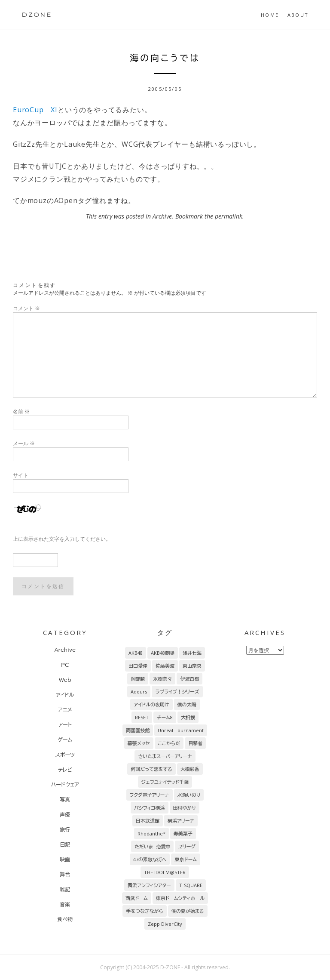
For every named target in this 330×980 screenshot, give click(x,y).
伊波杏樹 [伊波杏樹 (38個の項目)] (189, 679)
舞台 (65, 874)
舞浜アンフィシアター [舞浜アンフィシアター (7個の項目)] (149, 885)
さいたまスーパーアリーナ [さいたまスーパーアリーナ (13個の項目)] (165, 756)
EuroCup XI (35, 110)
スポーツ (65, 755)
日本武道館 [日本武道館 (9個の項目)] (148, 821)
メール (24, 443)
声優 (65, 814)
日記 (65, 844)
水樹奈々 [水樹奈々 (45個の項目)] (162, 679)
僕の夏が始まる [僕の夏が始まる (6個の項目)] (188, 911)
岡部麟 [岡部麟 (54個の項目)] (138, 679)
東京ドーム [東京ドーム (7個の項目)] (186, 859)
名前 (21, 411)
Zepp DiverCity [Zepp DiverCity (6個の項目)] (165, 924)
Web (65, 680)
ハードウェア (65, 784)
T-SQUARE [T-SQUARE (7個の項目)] (191, 885)
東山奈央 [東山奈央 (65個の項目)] (192, 666)
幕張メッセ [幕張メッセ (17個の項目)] (139, 743)
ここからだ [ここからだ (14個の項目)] (169, 743)
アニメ (65, 709)
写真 (65, 799)
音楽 (65, 904)
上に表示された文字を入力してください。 (62, 539)
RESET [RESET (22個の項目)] (142, 717)
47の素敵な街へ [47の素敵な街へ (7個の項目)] (150, 859)
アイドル (65, 695)
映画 (65, 859)
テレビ (65, 770)
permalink (229, 216)
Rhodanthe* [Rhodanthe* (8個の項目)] (151, 834)
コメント (26, 308)
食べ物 (65, 919)
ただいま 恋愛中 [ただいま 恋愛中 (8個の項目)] (152, 846)
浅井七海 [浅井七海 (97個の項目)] (192, 653)
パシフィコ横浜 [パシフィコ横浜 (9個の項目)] (150, 808)
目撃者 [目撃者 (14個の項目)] (195, 743)
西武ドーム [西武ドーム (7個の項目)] (137, 898)
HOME (270, 15)
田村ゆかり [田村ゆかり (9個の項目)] (185, 808)
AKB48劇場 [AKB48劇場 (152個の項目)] (163, 653)
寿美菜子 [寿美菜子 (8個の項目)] (183, 834)
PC (65, 665)
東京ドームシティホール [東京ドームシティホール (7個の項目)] (180, 898)
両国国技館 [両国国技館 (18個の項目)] (138, 730)
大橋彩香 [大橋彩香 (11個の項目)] (190, 769)
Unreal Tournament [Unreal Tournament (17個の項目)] (181, 730)
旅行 (65, 829)
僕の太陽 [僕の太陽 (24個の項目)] (187, 704)
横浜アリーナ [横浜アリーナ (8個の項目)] (181, 821)
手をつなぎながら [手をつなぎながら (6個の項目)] (144, 911)
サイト (21, 475)
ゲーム (65, 740)
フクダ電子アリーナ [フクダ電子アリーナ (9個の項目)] (150, 795)
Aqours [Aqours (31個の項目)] (139, 692)
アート (65, 724)
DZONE (37, 15)
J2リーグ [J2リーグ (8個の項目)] (187, 846)
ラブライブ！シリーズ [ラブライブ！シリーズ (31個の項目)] (177, 692)
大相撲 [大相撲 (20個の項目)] (188, 717)
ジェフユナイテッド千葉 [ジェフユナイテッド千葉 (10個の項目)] (165, 782)
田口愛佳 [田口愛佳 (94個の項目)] (138, 666)
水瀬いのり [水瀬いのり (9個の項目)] (189, 795)
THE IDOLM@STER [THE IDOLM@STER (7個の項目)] (165, 872)
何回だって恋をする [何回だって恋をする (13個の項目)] (151, 769)
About (298, 15)
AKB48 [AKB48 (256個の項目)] (136, 653)
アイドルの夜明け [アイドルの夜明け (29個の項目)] (151, 704)
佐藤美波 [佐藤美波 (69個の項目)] (165, 666)
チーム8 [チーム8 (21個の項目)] (165, 717)
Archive (162, 216)
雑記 (65, 889)
